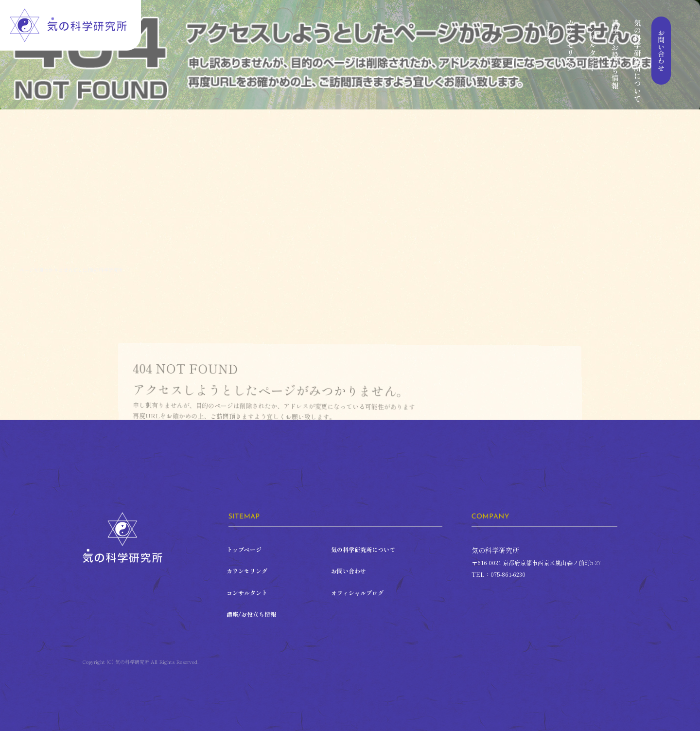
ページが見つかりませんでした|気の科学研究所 (71, 270)
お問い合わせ (660, 60)
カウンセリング (570, 60)
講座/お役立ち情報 (615, 60)
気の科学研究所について (637, 60)
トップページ (548, 60)
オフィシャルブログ (357, 593)
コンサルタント (593, 60)
